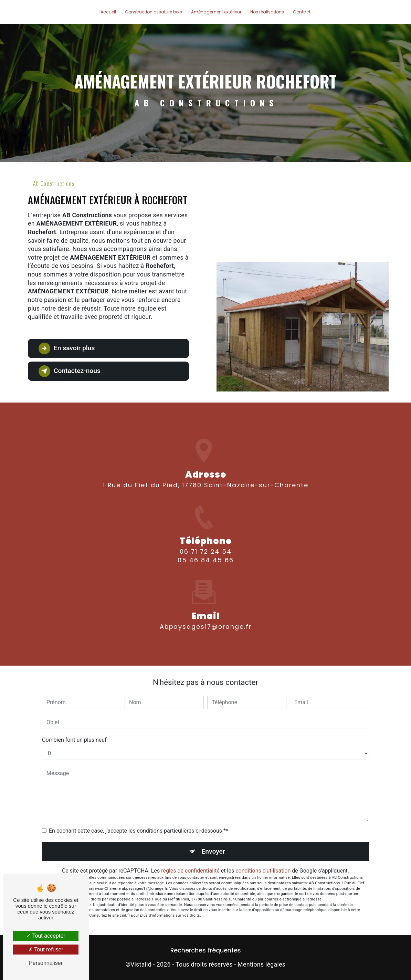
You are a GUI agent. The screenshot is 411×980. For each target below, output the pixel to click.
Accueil (108, 12)
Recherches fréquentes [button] (206, 950)
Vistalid (141, 965)
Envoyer (213, 851)
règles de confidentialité (190, 871)
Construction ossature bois (154, 12)
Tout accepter (46, 936)
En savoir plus (67, 348)
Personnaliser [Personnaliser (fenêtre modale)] (46, 963)
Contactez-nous (70, 371)
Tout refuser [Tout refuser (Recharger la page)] (46, 950)
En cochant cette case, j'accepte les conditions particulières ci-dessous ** (139, 831)
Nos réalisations (267, 12)
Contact (302, 12)
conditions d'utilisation (263, 871)
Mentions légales (261, 965)
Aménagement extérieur (216, 12)
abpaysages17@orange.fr (206, 605)
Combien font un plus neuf (74, 740)
